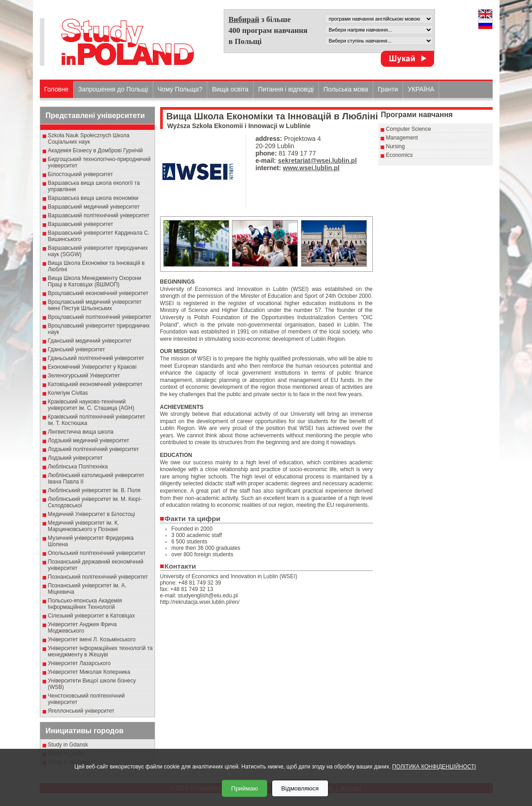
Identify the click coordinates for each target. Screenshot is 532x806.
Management (402, 138)
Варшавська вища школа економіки (93, 198)
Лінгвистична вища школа (81, 432)
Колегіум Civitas (68, 393)
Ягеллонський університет (81, 711)
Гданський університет (77, 349)
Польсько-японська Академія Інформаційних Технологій (85, 604)
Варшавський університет (81, 224)
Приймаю (244, 788)
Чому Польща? (180, 89)
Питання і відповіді (286, 89)
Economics (400, 155)
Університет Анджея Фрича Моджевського (83, 628)
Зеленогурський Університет (84, 376)
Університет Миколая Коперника (89, 672)
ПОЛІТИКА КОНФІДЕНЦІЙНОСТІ (434, 767)
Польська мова (346, 89)
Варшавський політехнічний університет (99, 215)
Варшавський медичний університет (94, 207)
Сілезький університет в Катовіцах (91, 616)
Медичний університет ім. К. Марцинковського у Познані (84, 526)
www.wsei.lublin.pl (311, 168)
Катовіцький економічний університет (95, 384)
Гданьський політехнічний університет (96, 358)
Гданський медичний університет (90, 341)
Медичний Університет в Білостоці (92, 514)
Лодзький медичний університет (89, 441)
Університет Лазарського (80, 663)
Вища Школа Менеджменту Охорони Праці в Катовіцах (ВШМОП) (95, 281)
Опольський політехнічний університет (97, 553)
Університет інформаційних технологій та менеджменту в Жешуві (100, 651)
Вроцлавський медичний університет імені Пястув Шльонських (95, 305)
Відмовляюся (300, 788)
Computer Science (409, 129)
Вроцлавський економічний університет (98, 293)
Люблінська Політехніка (78, 467)
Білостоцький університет (81, 174)
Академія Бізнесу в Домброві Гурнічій (96, 150)
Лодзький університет (75, 458)
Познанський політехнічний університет (98, 577)
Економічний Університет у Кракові (92, 367)
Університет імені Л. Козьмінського (92, 639)
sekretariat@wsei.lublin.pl (317, 161)
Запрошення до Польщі (113, 89)
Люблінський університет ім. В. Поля (94, 490)
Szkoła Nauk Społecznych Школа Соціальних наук (89, 139)
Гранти (388, 89)
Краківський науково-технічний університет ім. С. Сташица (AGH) (91, 405)
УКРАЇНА (421, 89)
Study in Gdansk (68, 745)
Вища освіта (230, 89)
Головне (56, 89)
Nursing (395, 146)
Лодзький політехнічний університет (94, 449)
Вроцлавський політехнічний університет (100, 317)
